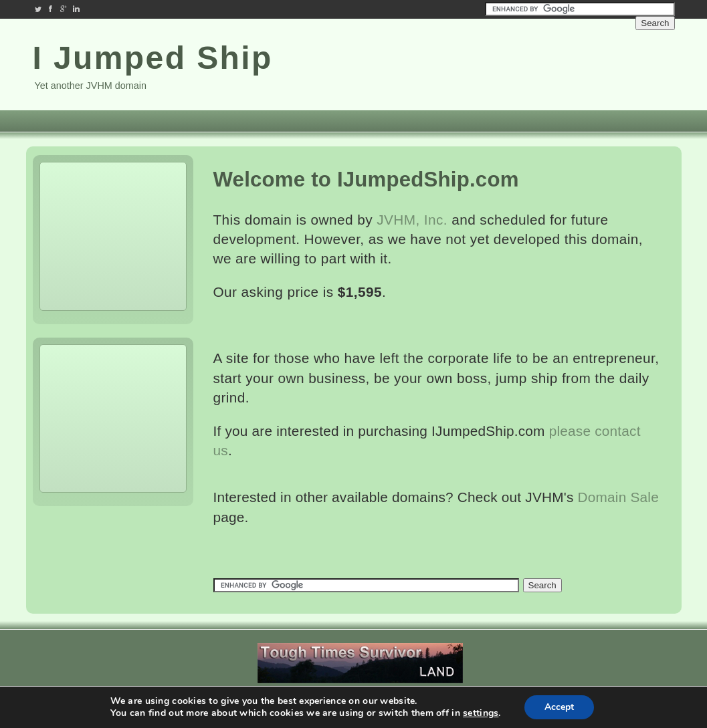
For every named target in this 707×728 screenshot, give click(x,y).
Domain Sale (618, 497)
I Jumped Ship (153, 58)
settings (481, 713)
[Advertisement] (595, 66)
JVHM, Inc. (412, 220)
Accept (559, 707)
